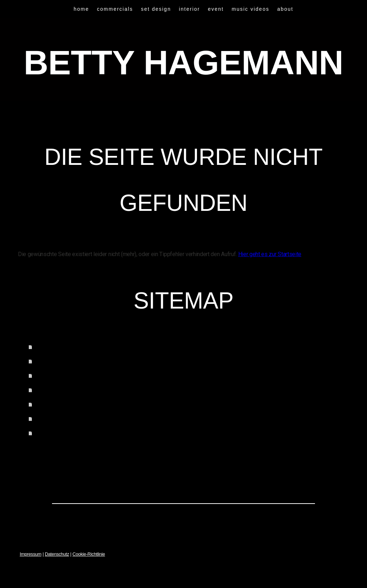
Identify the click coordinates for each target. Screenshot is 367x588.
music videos (251, 9)
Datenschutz (57, 554)
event (216, 9)
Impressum (30, 554)
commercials (115, 9)
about (285, 9)
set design (156, 9)
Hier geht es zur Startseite (270, 254)
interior (190, 9)
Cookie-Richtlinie (89, 554)
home (81, 9)
